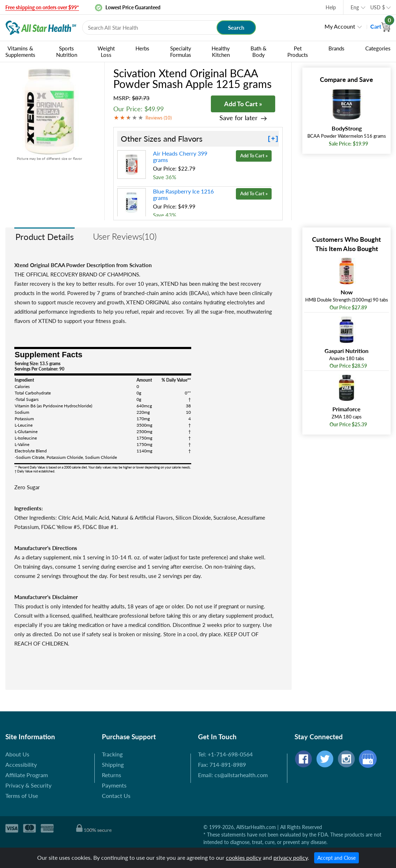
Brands (336, 48)
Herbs (142, 48)
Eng (355, 7)
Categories (378, 48)
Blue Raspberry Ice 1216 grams (183, 194)
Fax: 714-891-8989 (222, 764)
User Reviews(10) (125, 236)
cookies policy (244, 857)
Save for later (239, 118)
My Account (340, 26)
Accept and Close (336, 858)
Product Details (44, 237)
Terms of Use (22, 796)
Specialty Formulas (181, 52)
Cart (380, 26)
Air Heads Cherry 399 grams (180, 156)
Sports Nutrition (67, 52)
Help (331, 7)
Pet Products (298, 52)
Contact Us (116, 796)
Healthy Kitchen (221, 52)
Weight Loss (106, 52)
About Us (17, 754)
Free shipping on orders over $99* (42, 7)
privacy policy (291, 857)
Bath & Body (259, 52)
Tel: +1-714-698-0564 (225, 754)
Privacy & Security (28, 785)
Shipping (113, 764)
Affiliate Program (27, 775)
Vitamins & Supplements (20, 52)
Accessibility (21, 764)
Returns (112, 775)
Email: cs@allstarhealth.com (233, 775)
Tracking (112, 754)
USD (378, 7)
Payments (114, 785)
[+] (273, 139)
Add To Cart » (243, 104)
